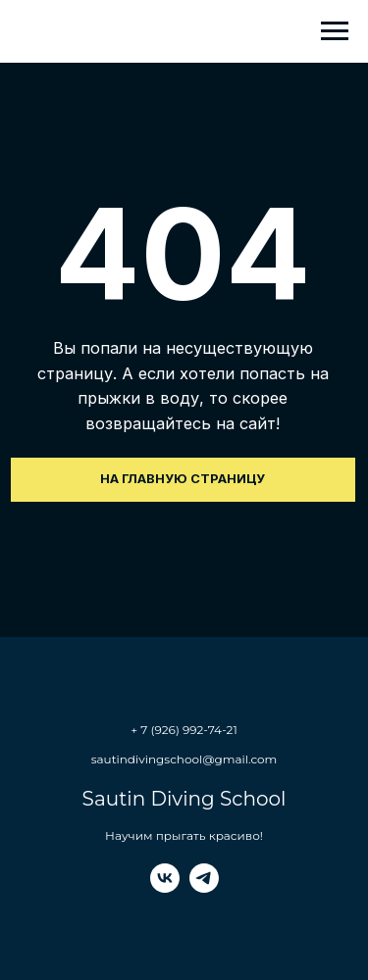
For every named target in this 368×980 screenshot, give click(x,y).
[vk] (165, 887)
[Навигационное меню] (335, 31)
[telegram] (204, 887)
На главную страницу (183, 479)
